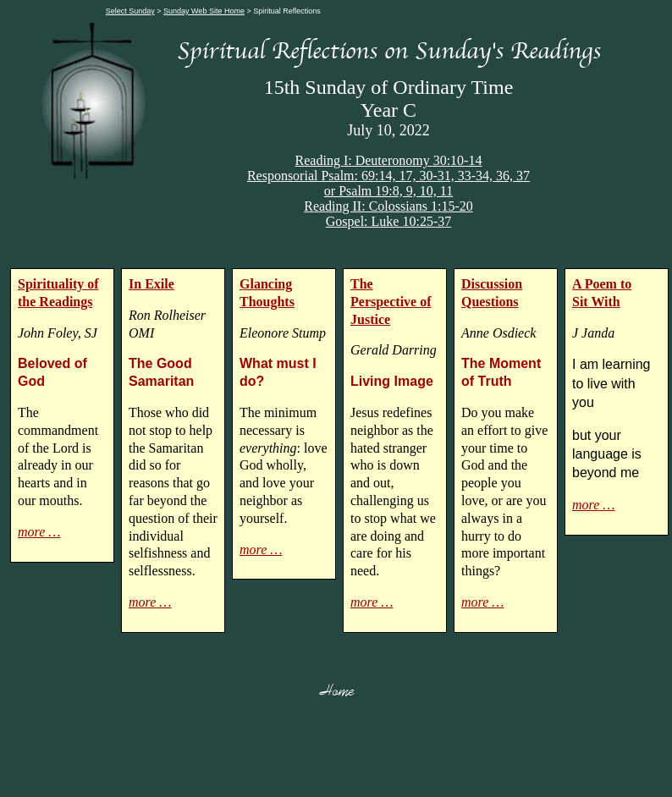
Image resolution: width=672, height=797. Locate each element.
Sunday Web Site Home (204, 11)
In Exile (151, 284)
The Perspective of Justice (391, 302)
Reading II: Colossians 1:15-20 (388, 206)
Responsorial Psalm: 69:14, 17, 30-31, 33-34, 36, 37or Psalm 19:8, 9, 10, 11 (388, 183)
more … (39, 532)
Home (336, 690)
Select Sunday (130, 11)
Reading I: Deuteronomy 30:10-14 (389, 160)
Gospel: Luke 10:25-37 (388, 221)
